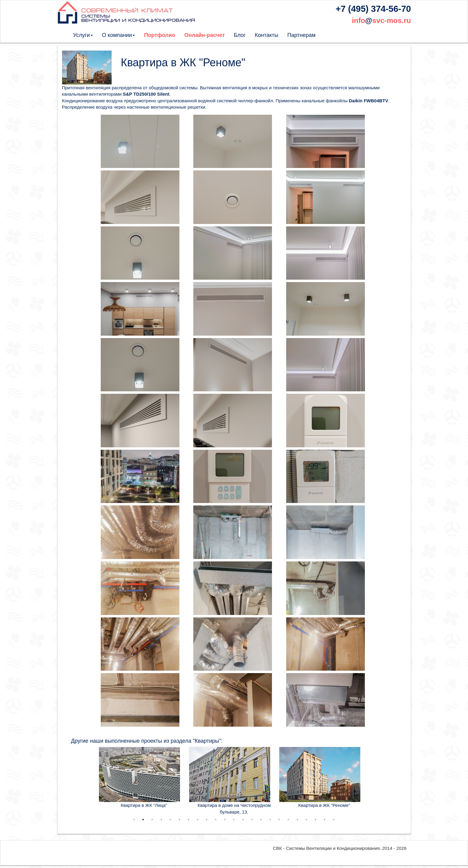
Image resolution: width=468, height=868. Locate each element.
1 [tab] (134, 820)
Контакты (267, 35)
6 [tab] (179, 820)
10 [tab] (216, 820)
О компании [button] (118, 35)
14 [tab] (252, 820)
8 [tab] (198, 820)
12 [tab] (234, 820)
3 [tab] (152, 820)
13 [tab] (243, 820)
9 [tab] (207, 820)
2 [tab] (143, 820)
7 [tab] (188, 820)
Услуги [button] (83, 35)
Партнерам (301, 35)
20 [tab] (306, 820)
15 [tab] (261, 820)
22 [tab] (325, 820)
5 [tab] (170, 820)
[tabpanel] (144, 778)
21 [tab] (316, 820)
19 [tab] (297, 820)
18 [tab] (288, 820)
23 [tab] (334, 820)
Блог (240, 35)
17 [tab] (279, 820)
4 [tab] (161, 820)
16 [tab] (270, 820)
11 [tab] (225, 820)
